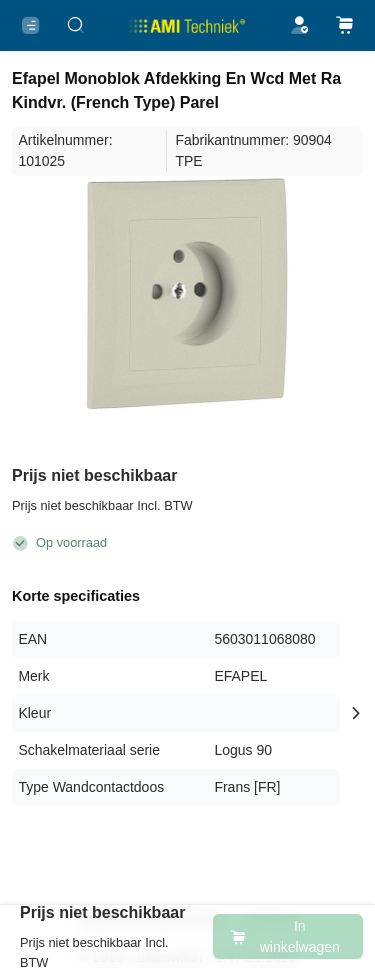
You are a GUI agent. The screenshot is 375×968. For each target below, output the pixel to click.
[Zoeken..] (75, 25)
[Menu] (30, 25)
